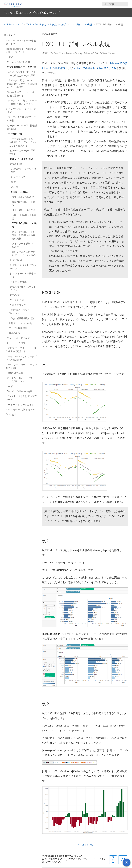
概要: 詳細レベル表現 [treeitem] (23, 197)
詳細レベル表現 (84, 25)
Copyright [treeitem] (11, 414)
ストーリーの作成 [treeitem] (15, 343)
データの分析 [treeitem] (15, 134)
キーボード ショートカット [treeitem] (20, 405)
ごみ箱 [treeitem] (9, 386)
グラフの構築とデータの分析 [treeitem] (21, 67)
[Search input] (118, 4)
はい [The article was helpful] (113, 859)
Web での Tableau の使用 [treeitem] (19, 391)
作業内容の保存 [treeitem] (14, 373)
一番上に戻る (85, 845)
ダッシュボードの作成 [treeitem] (18, 338)
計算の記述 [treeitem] (16, 260)
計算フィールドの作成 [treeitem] (21, 159)
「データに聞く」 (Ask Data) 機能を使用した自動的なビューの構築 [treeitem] (22, 84)
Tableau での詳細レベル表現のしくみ (95, 68)
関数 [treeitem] (13, 182)
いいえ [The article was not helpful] (123, 860)
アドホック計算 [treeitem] (18, 282)
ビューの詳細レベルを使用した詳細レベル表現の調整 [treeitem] (23, 235)
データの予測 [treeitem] (16, 300)
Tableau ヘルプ (14, 25)
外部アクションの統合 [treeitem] (20, 323)
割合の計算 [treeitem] (15, 333)
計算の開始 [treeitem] (16, 164)
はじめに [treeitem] (11, 57)
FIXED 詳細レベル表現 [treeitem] (23, 210)
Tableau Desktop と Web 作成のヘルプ (46, 25)
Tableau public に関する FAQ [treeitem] (20, 410)
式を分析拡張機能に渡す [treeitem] (22, 318)
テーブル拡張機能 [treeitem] (18, 328)
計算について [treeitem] (18, 177)
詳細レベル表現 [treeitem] (19, 192)
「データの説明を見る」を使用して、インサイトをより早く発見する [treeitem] (23, 142)
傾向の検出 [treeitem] (15, 295)
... (71, 25)
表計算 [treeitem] (14, 187)
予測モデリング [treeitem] (17, 305)
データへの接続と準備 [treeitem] (18, 62)
